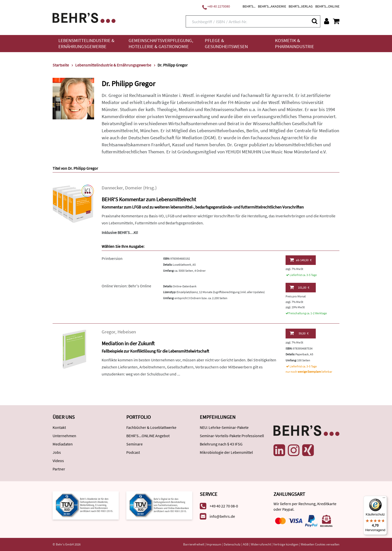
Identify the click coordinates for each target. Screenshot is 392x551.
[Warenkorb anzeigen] (336, 21)
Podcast (133, 452)
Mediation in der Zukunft (128, 343)
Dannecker (112, 188)
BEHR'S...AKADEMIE (272, 6)
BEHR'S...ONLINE (327, 6)
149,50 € (301, 260)
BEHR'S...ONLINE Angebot (148, 436)
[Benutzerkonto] (327, 21)
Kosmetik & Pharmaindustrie (295, 43)
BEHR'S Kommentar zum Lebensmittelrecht (149, 199)
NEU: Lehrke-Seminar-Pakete (224, 427)
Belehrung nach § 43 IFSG (221, 444)
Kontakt (59, 427)
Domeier (134, 188)
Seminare (134, 444)
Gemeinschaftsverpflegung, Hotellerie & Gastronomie (161, 43)
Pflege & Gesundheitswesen (226, 43)
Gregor (108, 332)
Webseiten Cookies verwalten (320, 544)
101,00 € (299, 287)
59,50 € (299, 333)
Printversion (112, 258)
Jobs (57, 452)
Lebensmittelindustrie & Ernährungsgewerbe (86, 43)
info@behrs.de (222, 516)
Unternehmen (64, 436)
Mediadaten (63, 444)
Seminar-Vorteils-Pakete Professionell (232, 436)
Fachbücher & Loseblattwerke (151, 427)
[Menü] (384, 499)
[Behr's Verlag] (84, 17)
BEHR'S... (249, 6)
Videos (58, 461)
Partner (59, 469)
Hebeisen (127, 332)
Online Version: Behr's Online (126, 286)
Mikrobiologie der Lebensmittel (226, 452)
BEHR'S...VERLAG (301, 6)
